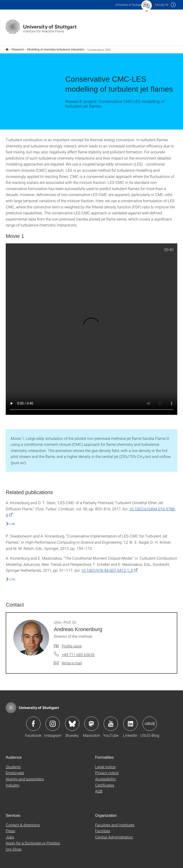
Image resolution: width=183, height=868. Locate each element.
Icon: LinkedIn (130, 721)
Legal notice (105, 764)
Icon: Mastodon (91, 721)
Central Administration (114, 834)
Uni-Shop (14, 846)
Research (15, 48)
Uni (129, 5)
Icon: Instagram (53, 721)
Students (13, 764)
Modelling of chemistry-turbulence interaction (53, 48)
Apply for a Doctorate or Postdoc (33, 840)
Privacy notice (107, 770)
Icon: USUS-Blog (150, 721)
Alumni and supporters (25, 776)
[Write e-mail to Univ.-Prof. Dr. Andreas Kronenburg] (68, 660)
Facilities (103, 828)
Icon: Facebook (33, 721)
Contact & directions (23, 822)
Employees (15, 770)
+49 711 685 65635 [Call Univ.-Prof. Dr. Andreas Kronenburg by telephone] (78, 651)
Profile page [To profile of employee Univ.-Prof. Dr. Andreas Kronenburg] (72, 643)
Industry (13, 782)
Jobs (10, 834)
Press (10, 828)
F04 (162, 5)
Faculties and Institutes (115, 822)
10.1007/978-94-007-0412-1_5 (107, 567)
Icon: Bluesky (72, 721)
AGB (99, 788)
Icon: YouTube (111, 721)
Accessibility (106, 776)
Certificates (105, 782)
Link (12, 521)
